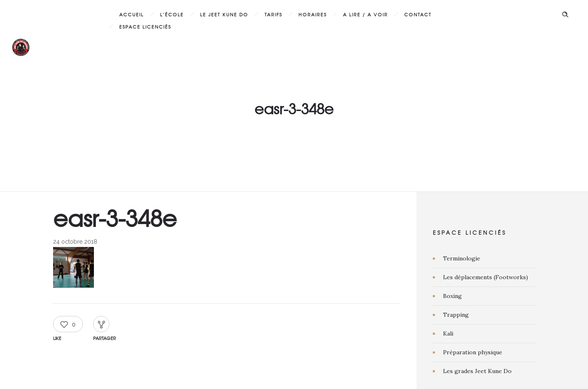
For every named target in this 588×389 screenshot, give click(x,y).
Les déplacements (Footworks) (486, 277)
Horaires (313, 14)
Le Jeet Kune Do (224, 14)
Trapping (456, 315)
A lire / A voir (365, 14)
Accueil (131, 14)
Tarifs (273, 14)
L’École (172, 14)
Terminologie (462, 258)
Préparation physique (473, 352)
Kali (448, 333)
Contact (418, 14)
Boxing (452, 296)
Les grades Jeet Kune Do (477, 371)
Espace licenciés (145, 27)
